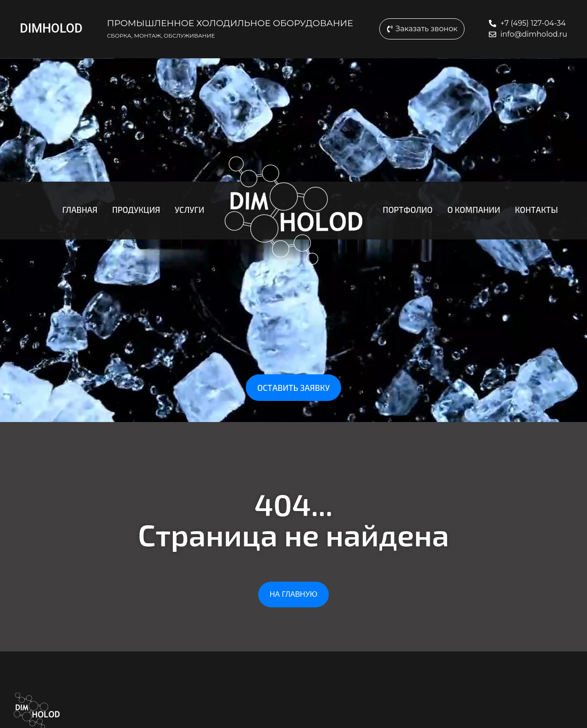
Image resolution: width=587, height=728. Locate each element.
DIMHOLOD (51, 28)
